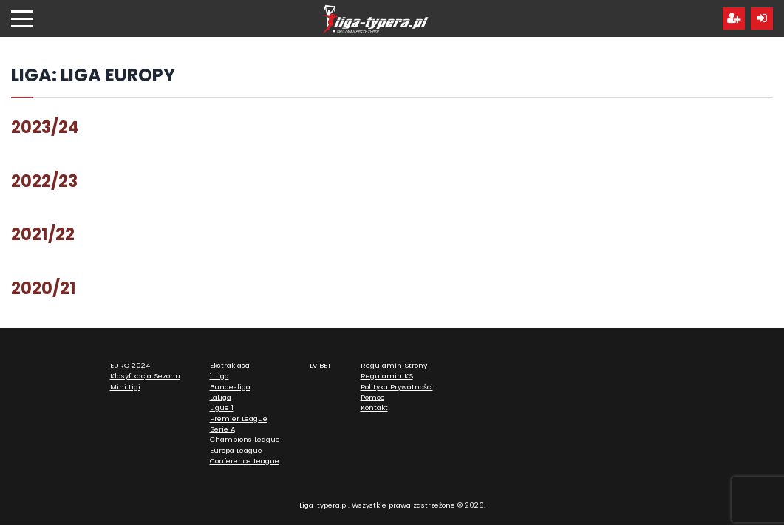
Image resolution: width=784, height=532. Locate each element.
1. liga (219, 376)
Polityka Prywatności (397, 387)
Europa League (236, 450)
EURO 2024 (130, 365)
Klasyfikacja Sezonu (145, 376)
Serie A (222, 429)
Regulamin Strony (394, 365)
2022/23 (44, 181)
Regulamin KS (387, 376)
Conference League (245, 461)
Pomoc (372, 397)
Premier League (239, 419)
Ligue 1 (222, 407)
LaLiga (221, 397)
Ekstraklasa (230, 365)
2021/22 (43, 234)
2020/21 (44, 288)
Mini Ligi (125, 387)
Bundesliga (230, 387)
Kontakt (374, 407)
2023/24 (45, 127)
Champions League (245, 439)
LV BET (320, 365)
